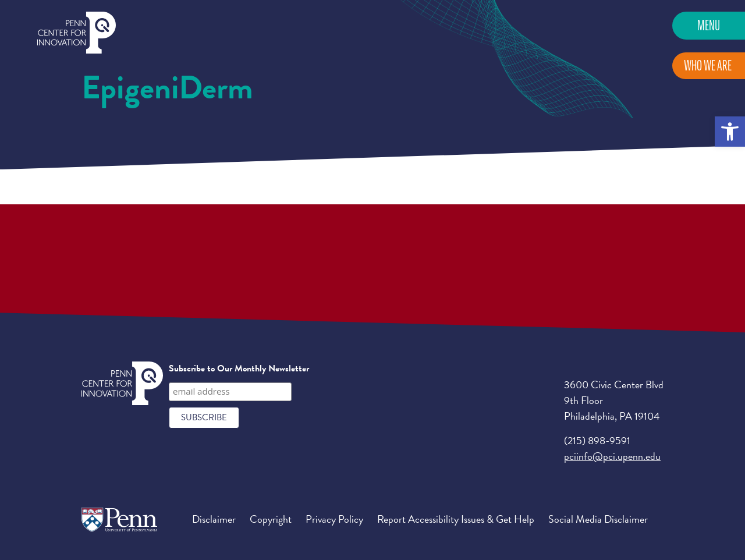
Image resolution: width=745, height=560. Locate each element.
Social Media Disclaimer (598, 519)
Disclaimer (214, 519)
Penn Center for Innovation (77, 33)
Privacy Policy (334, 519)
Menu (709, 25)
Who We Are (708, 65)
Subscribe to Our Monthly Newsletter (239, 368)
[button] (730, 132)
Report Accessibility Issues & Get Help (456, 519)
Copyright (271, 519)
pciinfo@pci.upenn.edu (612, 456)
